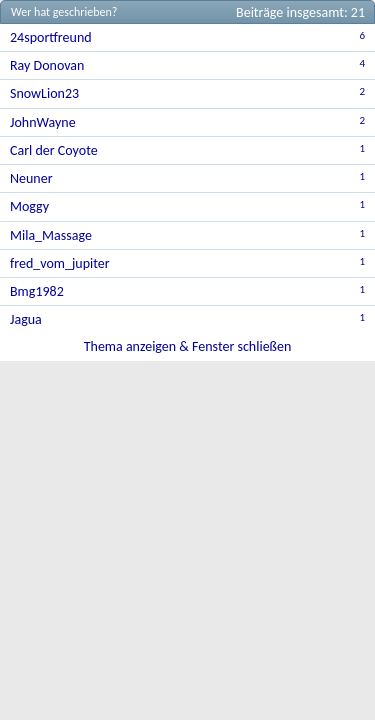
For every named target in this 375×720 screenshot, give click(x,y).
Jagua (26, 319)
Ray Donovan (47, 65)
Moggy (29, 206)
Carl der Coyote (54, 150)
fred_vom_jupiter (60, 263)
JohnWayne (43, 122)
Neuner (31, 178)
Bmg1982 (37, 291)
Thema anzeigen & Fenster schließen (188, 346)
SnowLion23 (44, 93)
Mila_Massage (51, 235)
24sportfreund (51, 37)
